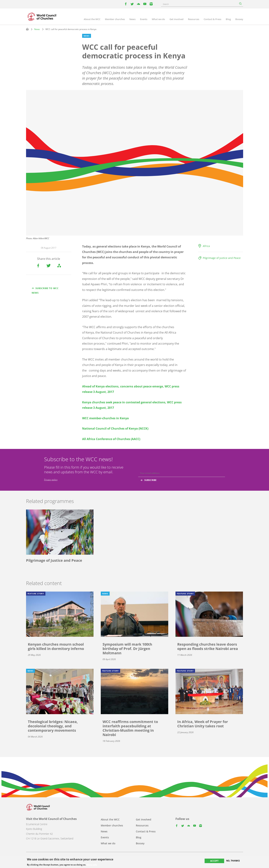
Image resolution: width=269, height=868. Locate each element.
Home (27, 29)
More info (92, 865)
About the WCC (92, 19)
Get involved (176, 19)
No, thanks (233, 861)
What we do (158, 19)
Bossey (239, 19)
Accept (214, 861)
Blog (228, 19)
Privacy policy (51, 480)
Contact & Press (212, 19)
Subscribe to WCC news (45, 291)
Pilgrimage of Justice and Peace (222, 258)
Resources (194, 19)
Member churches (115, 19)
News (132, 19)
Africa (206, 246)
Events (144, 19)
